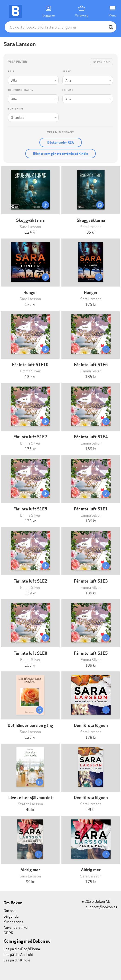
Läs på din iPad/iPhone (22, 949)
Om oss (10, 910)
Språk (67, 72)
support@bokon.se (99, 907)
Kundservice (14, 921)
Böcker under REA (61, 142)
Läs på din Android (18, 954)
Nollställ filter (101, 62)
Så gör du (11, 916)
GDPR (8, 933)
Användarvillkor (16, 927)
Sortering (16, 109)
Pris (11, 72)
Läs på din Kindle (17, 960)
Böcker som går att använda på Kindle (60, 154)
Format (68, 90)
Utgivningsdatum (21, 90)
